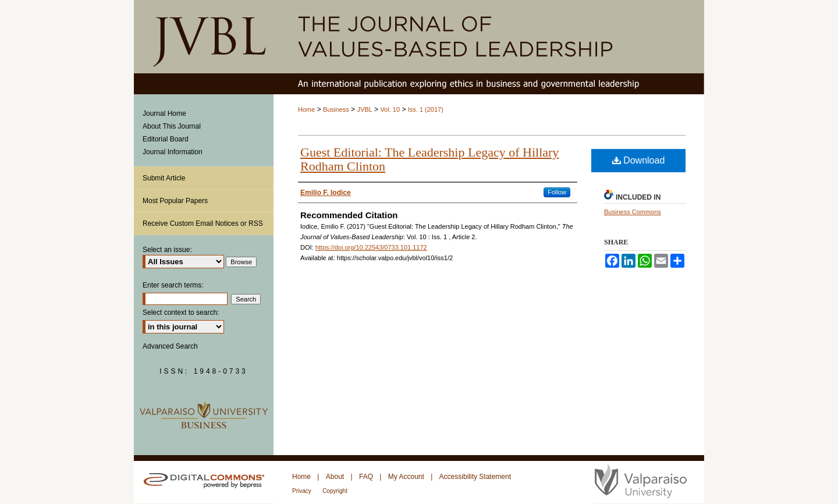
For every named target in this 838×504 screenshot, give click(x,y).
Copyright (335, 491)
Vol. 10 (390, 109)
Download (639, 160)
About (335, 477)
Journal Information (173, 152)
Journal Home (164, 113)
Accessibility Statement (475, 477)
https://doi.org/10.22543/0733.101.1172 (371, 247)
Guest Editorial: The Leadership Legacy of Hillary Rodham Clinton (429, 159)
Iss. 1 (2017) (426, 109)
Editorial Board (166, 139)
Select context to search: (181, 313)
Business (336, 109)
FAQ (366, 477)
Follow (557, 192)
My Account (406, 477)
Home (306, 109)
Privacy (302, 491)
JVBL (364, 109)
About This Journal (172, 126)
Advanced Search (170, 346)
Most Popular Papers (175, 201)
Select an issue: (167, 250)
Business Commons (633, 212)
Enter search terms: (173, 285)
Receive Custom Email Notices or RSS (203, 223)
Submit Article (164, 178)
